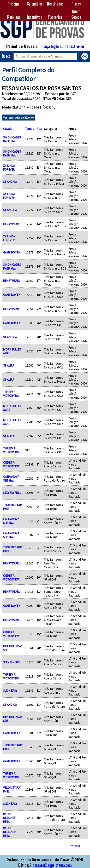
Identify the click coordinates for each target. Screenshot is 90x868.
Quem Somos (76, 14)
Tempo (30, 129)
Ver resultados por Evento (18, 118)
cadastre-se (74, 46)
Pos (39, 129)
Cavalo (8, 129)
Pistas (76, 4)
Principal (14, 4)
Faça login (51, 46)
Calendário (35, 4)
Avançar (75, 846)
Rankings (14, 17)
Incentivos (35, 17)
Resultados (55, 4)
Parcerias (55, 17)
